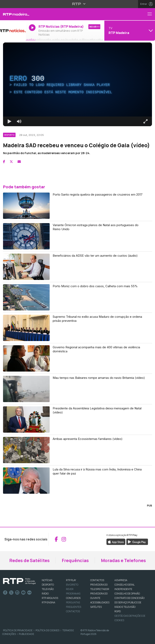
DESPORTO (48, 585)
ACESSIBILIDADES (100, 602)
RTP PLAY (71, 580)
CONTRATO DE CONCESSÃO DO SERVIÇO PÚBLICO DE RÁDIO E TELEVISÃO (129, 602)
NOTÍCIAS (47, 580)
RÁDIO (45, 594)
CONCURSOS (73, 598)
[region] (77, 84)
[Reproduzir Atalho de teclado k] (9, 121)
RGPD (118, 611)
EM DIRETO (72, 585)
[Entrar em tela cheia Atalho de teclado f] (146, 121)
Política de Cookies (47, 630)
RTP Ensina (48, 602)
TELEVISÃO (48, 589)
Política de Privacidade (18, 630)
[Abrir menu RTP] (78, 4)
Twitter (11, 593)
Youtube (23, 593)
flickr (29, 593)
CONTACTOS (97, 580)
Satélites (96, 607)
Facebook (5, 593)
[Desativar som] (19, 121)
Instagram (17, 593)
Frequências (75, 560)
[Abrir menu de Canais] (129, 31)
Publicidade (26, 634)
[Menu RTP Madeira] (151, 14)
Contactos (73, 611)
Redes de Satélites (29, 560)
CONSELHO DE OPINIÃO (127, 594)
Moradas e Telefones (123, 560)
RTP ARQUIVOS (50, 598)
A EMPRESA (121, 580)
